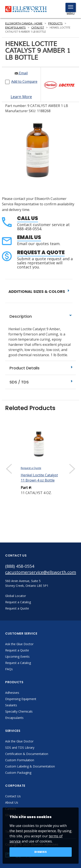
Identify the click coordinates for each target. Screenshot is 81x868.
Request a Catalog (18, 663)
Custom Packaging (18, 773)
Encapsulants (15, 28)
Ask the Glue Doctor (19, 644)
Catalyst (38, 28)
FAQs (9, 669)
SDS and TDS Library (20, 748)
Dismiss (41, 852)
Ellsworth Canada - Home (24, 23)
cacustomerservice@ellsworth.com (40, 572)
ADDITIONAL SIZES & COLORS (39, 291)
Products (55, 23)
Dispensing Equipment (21, 699)
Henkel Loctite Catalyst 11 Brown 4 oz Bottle (39, 478)
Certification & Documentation (27, 754)
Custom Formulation (20, 760)
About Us (12, 802)
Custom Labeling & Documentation (30, 766)
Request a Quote (41, 252)
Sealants (11, 705)
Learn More (21, 97)
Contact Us (13, 796)
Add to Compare (24, 81)
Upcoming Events (17, 657)
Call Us (28, 218)
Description (40, 316)
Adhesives (12, 693)
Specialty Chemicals (19, 711)
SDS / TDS (40, 382)
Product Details (40, 368)
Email (21, 73)
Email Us (29, 237)
